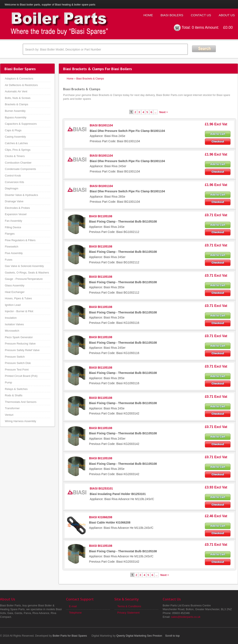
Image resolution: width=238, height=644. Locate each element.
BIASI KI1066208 (101, 517)
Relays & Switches (16, 389)
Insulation (11, 318)
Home (148, 15)
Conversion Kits (14, 182)
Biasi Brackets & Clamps (90, 79)
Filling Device (13, 227)
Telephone (75, 613)
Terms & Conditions (129, 606)
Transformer (12, 408)
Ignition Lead (13, 305)
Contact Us (201, 15)
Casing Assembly (15, 137)
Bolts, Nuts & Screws (18, 98)
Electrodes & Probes (17, 208)
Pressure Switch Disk (18, 363)
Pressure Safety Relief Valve (22, 350)
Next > (164, 112)
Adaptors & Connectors (19, 79)
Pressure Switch (15, 357)
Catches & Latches (16, 143)
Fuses (9, 260)
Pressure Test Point (17, 370)
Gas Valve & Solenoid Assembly (24, 266)
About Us (227, 15)
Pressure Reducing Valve (20, 344)
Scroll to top (172, 636)
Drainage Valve (14, 201)
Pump (8, 382)
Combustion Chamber (18, 163)
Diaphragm (12, 188)
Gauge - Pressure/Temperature (24, 279)
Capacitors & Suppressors (21, 124)
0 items (198, 27)
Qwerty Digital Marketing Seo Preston (139, 636)
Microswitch (12, 331)
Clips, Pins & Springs (18, 150)
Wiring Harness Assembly (20, 421)
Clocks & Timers (15, 156)
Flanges (10, 234)
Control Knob (13, 176)
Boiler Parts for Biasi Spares (70, 636)
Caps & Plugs (13, 130)
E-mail (73, 606)
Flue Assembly (14, 253)
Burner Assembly (15, 111)
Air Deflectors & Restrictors (21, 85)
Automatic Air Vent (16, 91)
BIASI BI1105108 (101, 216)
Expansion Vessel (16, 214)
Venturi (9, 415)
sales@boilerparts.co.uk (186, 617)
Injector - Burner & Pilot (19, 311)
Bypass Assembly (16, 117)
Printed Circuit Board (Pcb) (21, 376)
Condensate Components (20, 169)
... (155, 112)
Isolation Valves (14, 324)
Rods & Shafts (14, 395)
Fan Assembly (14, 221)
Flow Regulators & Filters (20, 240)
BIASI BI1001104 (101, 125)
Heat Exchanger (15, 292)
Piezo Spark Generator (19, 337)
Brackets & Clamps (17, 104)
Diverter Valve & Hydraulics (21, 195)
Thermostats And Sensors (21, 402)
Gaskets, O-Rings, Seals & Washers (27, 273)
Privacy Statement (128, 613)
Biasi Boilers (172, 15)
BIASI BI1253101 (101, 488)
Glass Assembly (15, 285)
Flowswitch (12, 247)
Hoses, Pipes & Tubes (18, 298)
